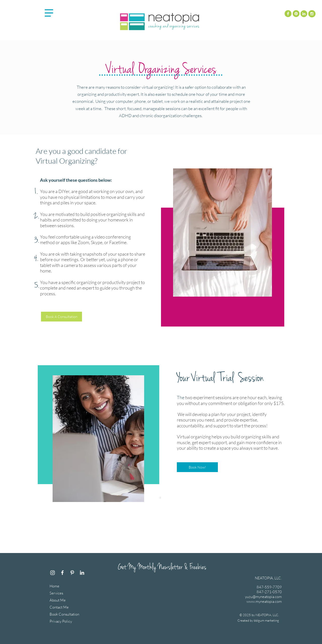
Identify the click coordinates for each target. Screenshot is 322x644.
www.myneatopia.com (264, 601)
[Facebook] (62, 573)
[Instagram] (53, 573)
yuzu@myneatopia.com (263, 597)
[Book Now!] (197, 467)
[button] (49, 13)
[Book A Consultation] (62, 317)
